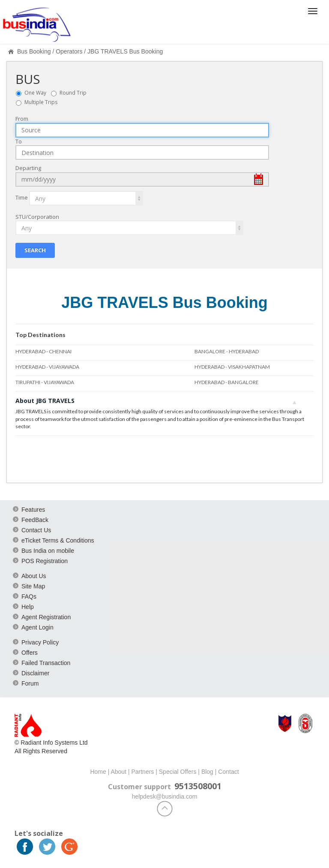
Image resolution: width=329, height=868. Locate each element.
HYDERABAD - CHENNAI (43, 351)
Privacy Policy (40, 642)
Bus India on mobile (48, 550)
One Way (37, 92)
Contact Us (36, 530)
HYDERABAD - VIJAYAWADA (47, 367)
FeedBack (35, 519)
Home (98, 771)
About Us (34, 576)
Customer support (139, 786)
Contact (228, 771)
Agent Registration (46, 617)
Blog (207, 771)
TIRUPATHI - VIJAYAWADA (45, 382)
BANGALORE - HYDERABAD (227, 351)
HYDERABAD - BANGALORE (227, 382)
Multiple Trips (41, 102)
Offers (30, 652)
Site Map (33, 586)
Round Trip (75, 92)
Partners (142, 771)
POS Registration (45, 561)
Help (28, 606)
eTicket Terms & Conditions (58, 540)
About (118, 771)
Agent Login (37, 627)
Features (33, 509)
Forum (30, 683)
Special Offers (178, 771)
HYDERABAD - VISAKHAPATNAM (232, 367)
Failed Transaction (46, 662)
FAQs (29, 596)
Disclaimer (35, 673)
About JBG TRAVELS (156, 401)
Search (35, 250)
